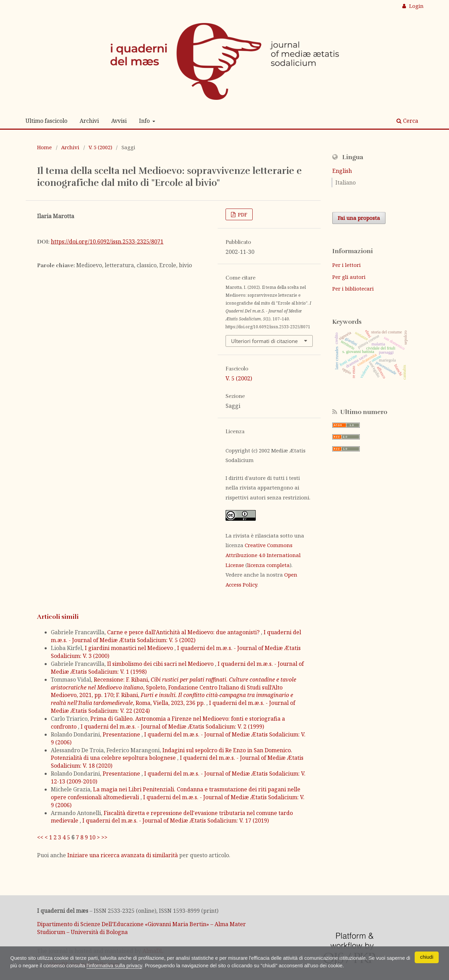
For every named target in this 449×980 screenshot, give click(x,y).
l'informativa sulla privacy (162, 965)
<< (40, 837)
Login (416, 6)
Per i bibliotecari (353, 288)
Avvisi (119, 121)
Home (44, 147)
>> (104, 837)
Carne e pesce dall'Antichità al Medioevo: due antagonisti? (184, 632)
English (342, 171)
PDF (242, 214)
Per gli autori (349, 277)
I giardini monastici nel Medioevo (130, 648)
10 (92, 837)
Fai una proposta (359, 218)
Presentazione (122, 734)
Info (145, 121)
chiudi (427, 957)
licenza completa (268, 565)
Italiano (346, 182)
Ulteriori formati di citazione (264, 341)
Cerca (407, 121)
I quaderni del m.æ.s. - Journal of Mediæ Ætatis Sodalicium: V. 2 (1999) (172, 727)
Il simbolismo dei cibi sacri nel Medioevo (161, 664)
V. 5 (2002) (100, 147)
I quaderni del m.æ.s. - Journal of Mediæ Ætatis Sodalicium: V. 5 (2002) (176, 636)
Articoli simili (58, 617)
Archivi (89, 121)
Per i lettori (347, 265)
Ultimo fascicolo (46, 121)
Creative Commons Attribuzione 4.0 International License (263, 555)
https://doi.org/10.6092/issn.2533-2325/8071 (107, 241)
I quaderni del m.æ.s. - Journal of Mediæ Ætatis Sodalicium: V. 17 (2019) (176, 820)
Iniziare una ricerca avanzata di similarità (123, 855)
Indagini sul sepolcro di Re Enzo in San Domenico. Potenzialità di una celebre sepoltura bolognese (171, 754)
